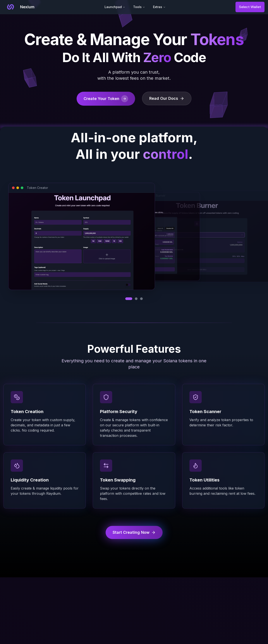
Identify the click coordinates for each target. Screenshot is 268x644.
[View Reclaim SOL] (136, 299)
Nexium (27, 7)
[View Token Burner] (141, 299)
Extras (159, 7)
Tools (139, 7)
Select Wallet (250, 7)
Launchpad (115, 7)
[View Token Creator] (129, 299)
